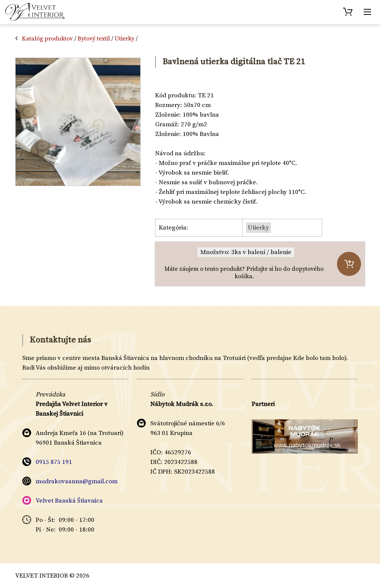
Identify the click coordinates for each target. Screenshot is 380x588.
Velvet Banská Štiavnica (69, 501)
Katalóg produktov (47, 39)
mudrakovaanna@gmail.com (77, 481)
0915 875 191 (54, 462)
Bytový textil (94, 39)
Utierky (125, 39)
